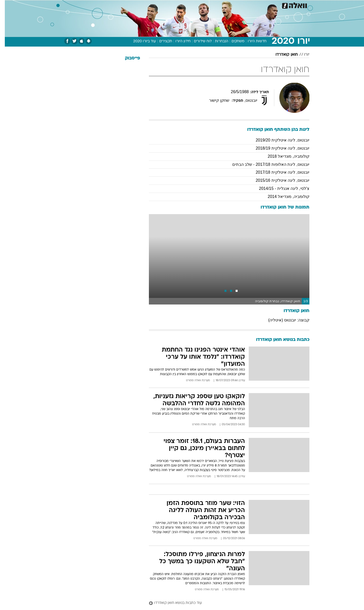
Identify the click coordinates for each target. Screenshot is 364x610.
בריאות (179, 5)
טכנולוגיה (143, 5)
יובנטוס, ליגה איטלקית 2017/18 (278, 172)
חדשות (271, 5)
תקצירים (161, 41)
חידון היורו (178, 41)
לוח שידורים (198, 41)
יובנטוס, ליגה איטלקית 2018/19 (278, 148)
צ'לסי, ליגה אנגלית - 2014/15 (279, 188)
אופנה (124, 5)
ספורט (254, 5)
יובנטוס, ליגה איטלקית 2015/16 (278, 180)
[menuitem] (268, 5)
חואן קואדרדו (282, 55)
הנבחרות (217, 41)
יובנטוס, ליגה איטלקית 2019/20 (278, 140)
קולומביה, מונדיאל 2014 (284, 197)
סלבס (222, 5)
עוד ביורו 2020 (140, 41)
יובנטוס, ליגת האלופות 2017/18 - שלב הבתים (266, 164)
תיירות (162, 5)
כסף (208, 5)
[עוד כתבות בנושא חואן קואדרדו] (224, 603)
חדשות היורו (252, 41)
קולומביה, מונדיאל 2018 (284, 156)
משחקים (233, 41)
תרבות (238, 5)
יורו (302, 55)
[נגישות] (7, 5)
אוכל (195, 5)
